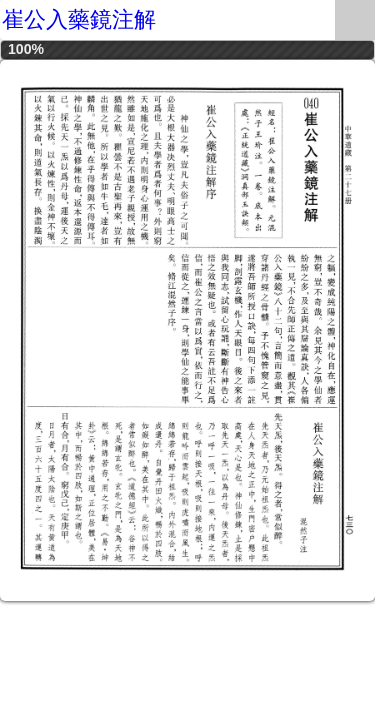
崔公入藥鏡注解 (79, 19)
